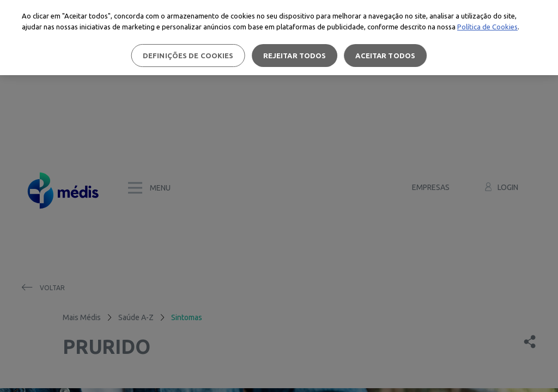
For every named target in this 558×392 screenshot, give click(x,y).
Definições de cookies (188, 56)
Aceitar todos (385, 56)
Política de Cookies (487, 27)
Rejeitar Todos (295, 56)
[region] (279, 38)
